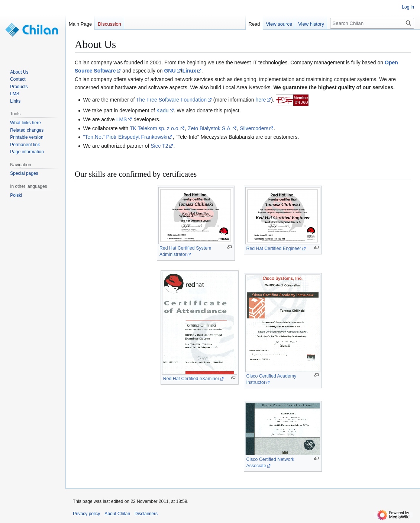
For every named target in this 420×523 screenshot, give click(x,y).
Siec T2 (159, 146)
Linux (189, 71)
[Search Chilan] (372, 23)
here (261, 100)
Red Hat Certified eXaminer (191, 379)
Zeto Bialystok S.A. (210, 128)
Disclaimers (146, 514)
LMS (122, 119)
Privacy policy (86, 514)
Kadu (163, 110)
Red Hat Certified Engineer (274, 248)
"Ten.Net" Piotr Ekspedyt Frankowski (125, 137)
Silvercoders (254, 128)
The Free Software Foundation (171, 100)
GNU (170, 71)
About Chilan (117, 514)
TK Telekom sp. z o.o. (155, 128)
